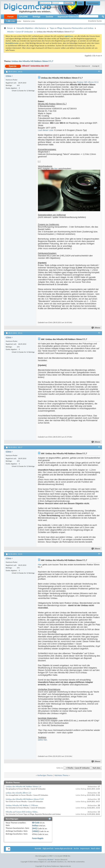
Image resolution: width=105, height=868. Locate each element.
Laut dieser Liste (46, 130)
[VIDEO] (35, 831)
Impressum (85, 848)
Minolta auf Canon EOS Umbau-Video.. (22, 812)
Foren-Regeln (38, 838)
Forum (10, 17)
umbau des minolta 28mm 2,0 (18, 793)
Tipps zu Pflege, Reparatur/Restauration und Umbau (72, 28)
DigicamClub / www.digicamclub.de (58, 848)
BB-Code (36, 823)
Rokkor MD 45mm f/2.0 (88, 82)
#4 (99, 554)
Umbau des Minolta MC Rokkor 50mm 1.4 (23, 786)
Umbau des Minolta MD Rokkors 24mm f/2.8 (25, 799)
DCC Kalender (16, 21)
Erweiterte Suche (95, 21)
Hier (40, 565)
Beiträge (36, 17)
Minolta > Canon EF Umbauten (20, 32)
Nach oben (96, 768)
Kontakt (38, 848)
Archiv (76, 848)
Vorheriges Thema (45, 775)
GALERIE (23, 17)
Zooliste (49, 17)
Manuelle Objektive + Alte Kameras (31, 28)
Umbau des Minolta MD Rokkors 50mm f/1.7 (32, 61)
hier (56, 169)
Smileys (35, 826)
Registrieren (93, 3)
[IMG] (35, 828)
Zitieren (96, 328)
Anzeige (95, 66)
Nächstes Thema (61, 775)
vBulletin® (51, 860)
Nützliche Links (29, 21)
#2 (99, 333)
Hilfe (80, 3)
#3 (99, 447)
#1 (99, 71)
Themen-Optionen (82, 66)
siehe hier (42, 740)
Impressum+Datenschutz (69, 17)
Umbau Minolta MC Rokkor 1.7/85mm (22, 805)
